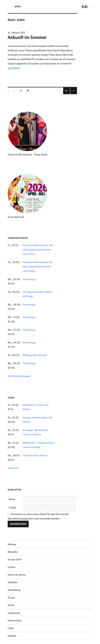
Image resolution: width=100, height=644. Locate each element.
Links (11, 628)
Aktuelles (13, 552)
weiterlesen (14, 68)
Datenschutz (15, 621)
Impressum (14, 613)
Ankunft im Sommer (27, 37)
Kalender (13, 582)
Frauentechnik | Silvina (35, 455)
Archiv (11, 605)
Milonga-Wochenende (35, 355)
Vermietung (14, 590)
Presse (11, 598)
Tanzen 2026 (15, 559)
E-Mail (12, 508)
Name (12, 499)
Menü (18, 7)
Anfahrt (12, 636)
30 (22, 91)
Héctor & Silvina (17, 575)
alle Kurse (13, 468)
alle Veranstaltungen (19, 376)
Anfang (12, 544)
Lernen (12, 567)
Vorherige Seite (66, 94)
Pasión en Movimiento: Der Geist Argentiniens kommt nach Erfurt (38, 250)
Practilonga (29, 279)
